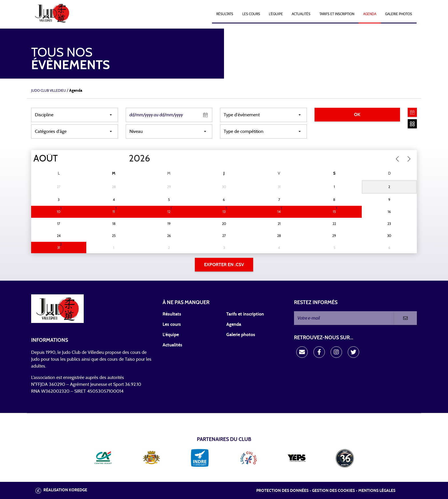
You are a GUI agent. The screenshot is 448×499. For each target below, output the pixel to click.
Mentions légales (377, 491)
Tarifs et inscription (245, 314)
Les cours (251, 14)
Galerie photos (399, 14)
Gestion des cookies (333, 491)
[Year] (124, 159)
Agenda (370, 14)
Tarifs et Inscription (337, 14)
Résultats (225, 14)
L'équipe (276, 14)
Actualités (301, 14)
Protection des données (282, 491)
